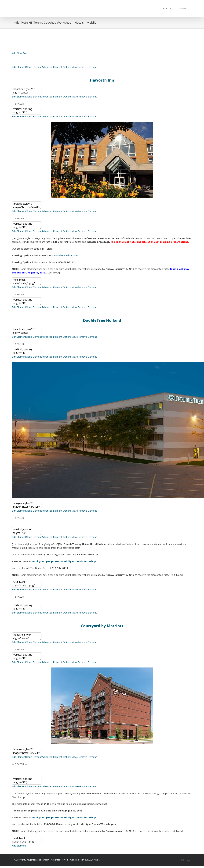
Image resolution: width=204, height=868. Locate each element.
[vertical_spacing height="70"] (27, 781)
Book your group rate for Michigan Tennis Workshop (64, 817)
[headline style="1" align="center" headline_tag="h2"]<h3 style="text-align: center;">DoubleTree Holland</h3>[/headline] (27, 331)
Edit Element (19, 67)
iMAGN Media (93, 860)
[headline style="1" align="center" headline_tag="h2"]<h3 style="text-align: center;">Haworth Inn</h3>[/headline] (27, 91)
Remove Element (87, 67)
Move (75, 67)
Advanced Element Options (57, 67)
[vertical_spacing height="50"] (27, 531)
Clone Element (34, 67)
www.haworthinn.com (66, 255)
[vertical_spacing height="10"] (27, 111)
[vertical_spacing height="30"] (27, 607)
